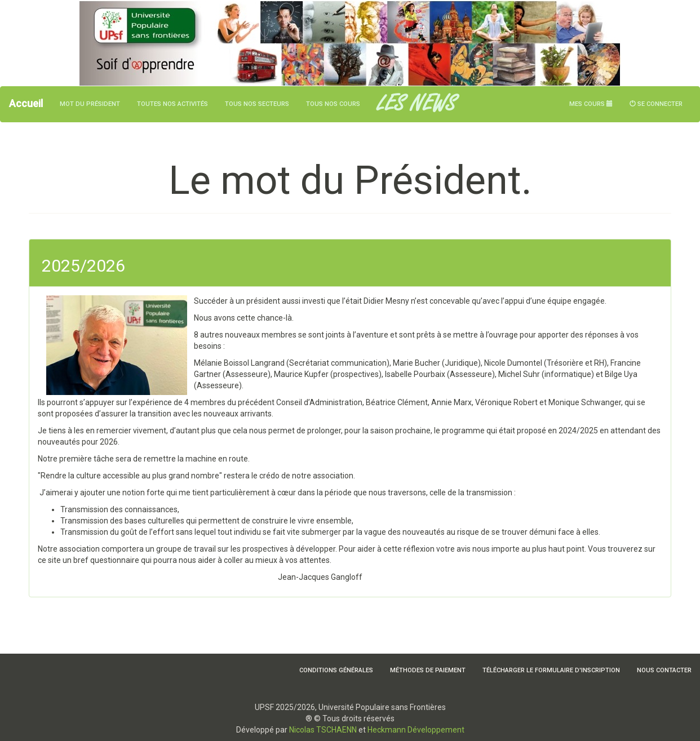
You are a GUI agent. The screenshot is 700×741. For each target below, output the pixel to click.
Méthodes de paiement (428, 670)
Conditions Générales (336, 670)
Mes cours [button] (591, 104)
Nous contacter (664, 670)
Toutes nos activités (172, 104)
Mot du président (90, 104)
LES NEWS (416, 104)
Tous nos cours (333, 104)
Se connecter (656, 104)
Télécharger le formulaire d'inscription (551, 670)
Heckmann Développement (416, 730)
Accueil (26, 103)
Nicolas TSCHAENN (323, 730)
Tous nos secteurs (257, 104)
